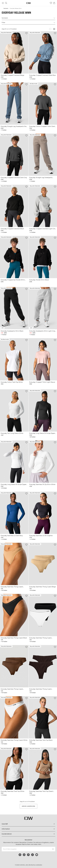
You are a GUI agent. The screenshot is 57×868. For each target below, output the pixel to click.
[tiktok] (32, 855)
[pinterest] (28, 855)
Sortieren (28, 18)
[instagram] (24, 855)
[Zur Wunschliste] (51, 3)
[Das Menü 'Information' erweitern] (28, 829)
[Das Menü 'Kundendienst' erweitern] (28, 834)
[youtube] (37, 855)
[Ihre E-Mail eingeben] (26, 849)
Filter (28, 23)
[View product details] (14, 56)
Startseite (6, 8)
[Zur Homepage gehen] (29, 3)
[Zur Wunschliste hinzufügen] (26, 33)
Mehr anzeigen (28, 806)
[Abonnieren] (53, 849)
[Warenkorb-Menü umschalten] (54, 3)
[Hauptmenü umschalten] (3, 3)
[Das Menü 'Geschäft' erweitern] (28, 824)
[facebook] (20, 855)
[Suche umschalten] (6, 3)
